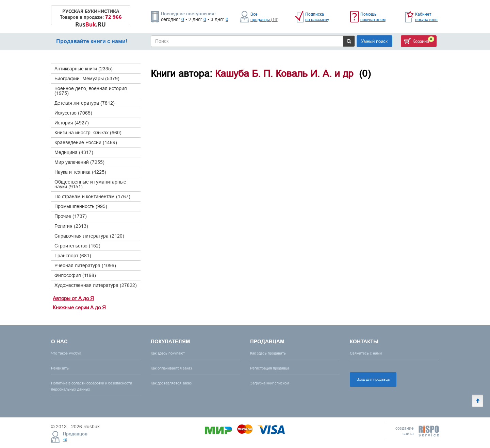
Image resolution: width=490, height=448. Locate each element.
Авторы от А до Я (73, 298)
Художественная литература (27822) (96, 285)
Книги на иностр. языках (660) (88, 133)
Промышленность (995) (81, 206)
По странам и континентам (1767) (92, 196)
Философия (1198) (75, 275)
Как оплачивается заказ (171, 368)
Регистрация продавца (270, 368)
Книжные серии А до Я (79, 307)
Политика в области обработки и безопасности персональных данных (92, 386)
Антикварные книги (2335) (84, 69)
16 (65, 440)
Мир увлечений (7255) (79, 162)
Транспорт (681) (73, 256)
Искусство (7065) (73, 113)
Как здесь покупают (168, 353)
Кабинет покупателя (426, 17)
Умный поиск (374, 41)
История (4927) (72, 123)
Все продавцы (264, 17)
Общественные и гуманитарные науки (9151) (90, 184)
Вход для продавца (373, 379)
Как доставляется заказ (171, 383)
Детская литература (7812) (85, 103)
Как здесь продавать (268, 353)
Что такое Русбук (66, 353)
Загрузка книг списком (270, 383)
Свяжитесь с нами (366, 353)
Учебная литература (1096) (85, 265)
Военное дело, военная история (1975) (91, 91)
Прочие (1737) (71, 216)
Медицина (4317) (74, 152)
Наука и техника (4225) (80, 172)
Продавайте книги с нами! (92, 41)
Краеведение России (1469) (86, 142)
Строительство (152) (77, 246)
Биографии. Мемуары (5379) (87, 79)
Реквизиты (60, 368)
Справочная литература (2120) (89, 236)
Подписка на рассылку (317, 17)
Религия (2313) (71, 226)
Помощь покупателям (373, 17)
